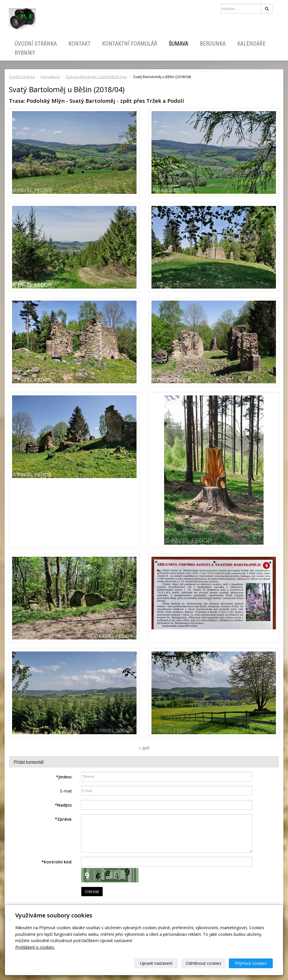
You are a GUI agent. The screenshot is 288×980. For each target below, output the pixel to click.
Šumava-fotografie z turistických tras (96, 77)
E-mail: (66, 791)
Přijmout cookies (251, 963)
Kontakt (79, 44)
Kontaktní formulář (130, 44)
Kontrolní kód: (57, 862)
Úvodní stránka (36, 44)
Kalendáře (251, 44)
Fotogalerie (50, 77)
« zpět (144, 748)
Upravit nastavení (156, 963)
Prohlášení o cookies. (35, 947)
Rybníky (25, 53)
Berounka (213, 44)
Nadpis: (64, 805)
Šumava (178, 44)
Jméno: (64, 777)
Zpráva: (64, 819)
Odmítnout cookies (203, 963)
